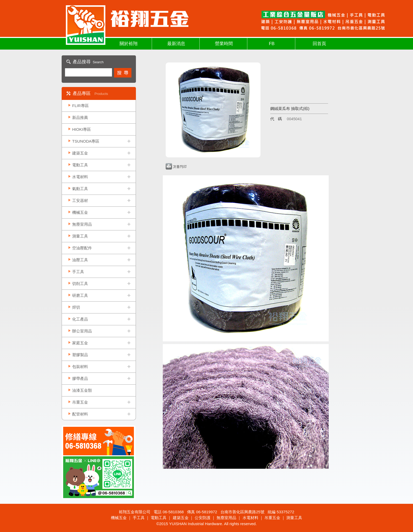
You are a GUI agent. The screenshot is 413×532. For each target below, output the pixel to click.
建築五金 (80, 153)
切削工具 (80, 284)
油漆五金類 (82, 390)
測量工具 (80, 236)
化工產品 (80, 319)
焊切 (76, 307)
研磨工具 (80, 295)
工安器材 (80, 200)
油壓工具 (80, 260)
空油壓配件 (82, 248)
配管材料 (80, 414)
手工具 (78, 272)
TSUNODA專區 (86, 141)
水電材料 (80, 177)
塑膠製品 (80, 355)
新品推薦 (80, 117)
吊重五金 (80, 402)
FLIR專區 (80, 106)
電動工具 (80, 165)
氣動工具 (80, 189)
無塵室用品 (82, 224)
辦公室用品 (82, 331)
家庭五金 (80, 343)
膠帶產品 (80, 378)
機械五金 (80, 212)
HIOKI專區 (82, 129)
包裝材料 (80, 367)
